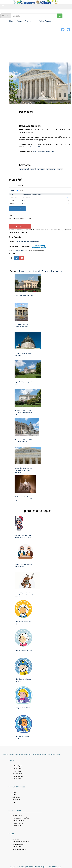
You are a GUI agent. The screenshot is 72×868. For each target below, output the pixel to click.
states (33, 169)
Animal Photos (17, 826)
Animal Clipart (17, 768)
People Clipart (17, 771)
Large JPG (12, 204)
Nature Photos (17, 815)
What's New (17, 779)
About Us (16, 839)
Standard (22, 191)
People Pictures (18, 823)
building (60, 169)
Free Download (13, 197)
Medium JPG (13, 200)
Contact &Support (18, 844)
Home (12, 21)
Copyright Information (20, 849)
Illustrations (16, 800)
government (24, 169)
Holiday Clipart (17, 774)
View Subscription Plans (34, 147)
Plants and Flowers (19, 821)
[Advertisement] (36, 47)
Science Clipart (18, 776)
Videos (15, 802)
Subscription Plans (18, 251)
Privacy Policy (17, 847)
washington (51, 169)
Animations (16, 797)
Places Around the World (21, 818)
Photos (19, 21)
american (41, 169)
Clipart (15, 792)
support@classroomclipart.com (43, 151)
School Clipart (17, 766)
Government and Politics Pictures (38, 21)
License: (12, 190)
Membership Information (21, 841)
